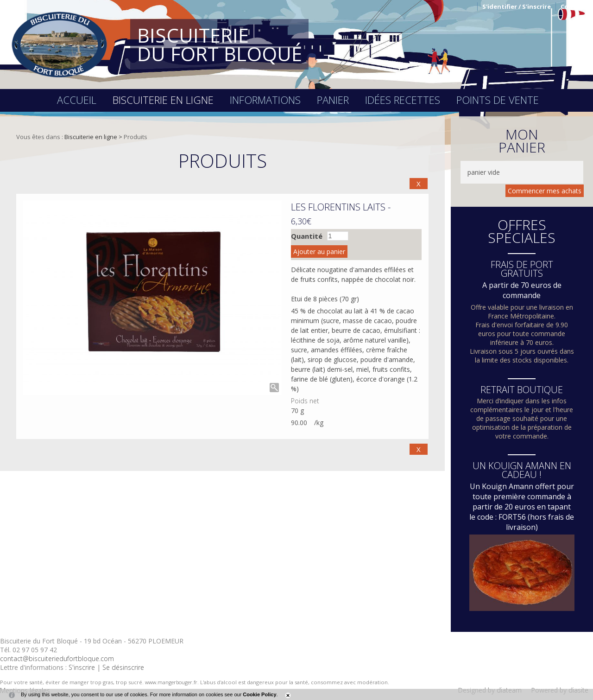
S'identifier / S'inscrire (517, 6)
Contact (573, 6)
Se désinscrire (123, 667)
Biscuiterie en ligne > (94, 137)
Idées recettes (403, 100)
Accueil (77, 100)
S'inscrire (82, 667)
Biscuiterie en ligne (163, 100)
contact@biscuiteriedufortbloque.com (57, 659)
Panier (333, 100)
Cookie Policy (259, 694)
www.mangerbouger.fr (171, 682)
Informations (265, 100)
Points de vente (498, 100)
